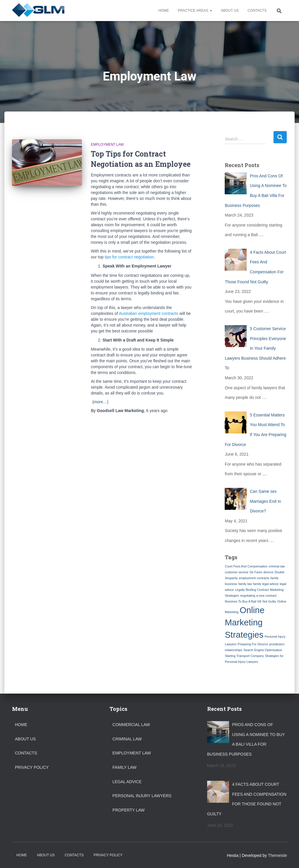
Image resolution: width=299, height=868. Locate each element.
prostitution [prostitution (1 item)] (277, 644)
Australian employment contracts (148, 313)
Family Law (124, 767)
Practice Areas (195, 11)
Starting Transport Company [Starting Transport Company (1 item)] (244, 656)
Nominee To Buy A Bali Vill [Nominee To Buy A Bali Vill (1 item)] (243, 601)
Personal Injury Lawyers (142, 796)
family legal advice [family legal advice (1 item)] (266, 584)
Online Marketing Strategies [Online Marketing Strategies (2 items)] (244, 622)
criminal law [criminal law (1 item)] (277, 566)
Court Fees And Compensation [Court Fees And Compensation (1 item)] (246, 566)
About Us (230, 11)
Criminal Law (127, 739)
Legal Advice (127, 782)
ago (157, 411)
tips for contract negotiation (129, 257)
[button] (211, 11)
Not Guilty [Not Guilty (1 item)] (269, 601)
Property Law (128, 810)
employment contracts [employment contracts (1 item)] (254, 578)
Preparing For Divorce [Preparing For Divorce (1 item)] (253, 644)
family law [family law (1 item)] (245, 584)
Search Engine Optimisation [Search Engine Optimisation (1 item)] (263, 650)
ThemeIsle (277, 855)
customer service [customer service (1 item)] (237, 572)
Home (164, 11)
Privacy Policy (32, 767)
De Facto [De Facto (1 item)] (256, 572)
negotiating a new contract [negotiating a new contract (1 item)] (258, 596)
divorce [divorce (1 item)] (268, 572)
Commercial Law (131, 725)
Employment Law (107, 145)
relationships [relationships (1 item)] (233, 650)
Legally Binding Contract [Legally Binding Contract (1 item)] (252, 590)
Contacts (257, 11)
